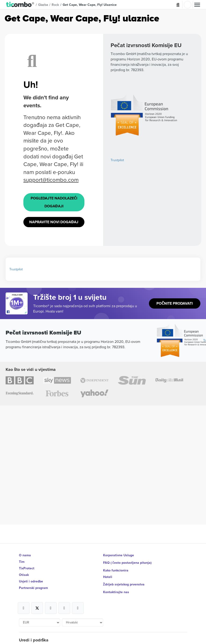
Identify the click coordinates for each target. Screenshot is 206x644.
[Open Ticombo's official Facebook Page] (17, 312)
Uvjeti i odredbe (31, 581)
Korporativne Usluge (119, 555)
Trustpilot (117, 160)
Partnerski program (33, 588)
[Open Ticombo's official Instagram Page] (51, 608)
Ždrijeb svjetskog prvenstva (124, 584)
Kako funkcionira (116, 570)
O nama (25, 555)
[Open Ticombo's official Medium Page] (64, 608)
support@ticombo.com (51, 180)
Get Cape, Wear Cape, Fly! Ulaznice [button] (90, 5)
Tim (22, 562)
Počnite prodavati (175, 303)
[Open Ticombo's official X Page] (37, 608)
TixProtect (27, 568)
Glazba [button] (43, 5)
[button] (20, 5)
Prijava (188, 5)
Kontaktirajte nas (116, 592)
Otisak (24, 575)
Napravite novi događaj (54, 222)
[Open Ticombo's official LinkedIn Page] (78, 608)
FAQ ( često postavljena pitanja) (127, 563)
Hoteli (108, 577)
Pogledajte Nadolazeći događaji (54, 202)
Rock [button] (55, 5)
